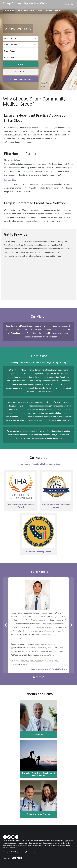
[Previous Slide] (6, 625)
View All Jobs (69, 4)
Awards (40, 11)
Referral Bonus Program (21, 79)
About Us (19, 11)
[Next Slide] (71, 625)
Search (21, 64)
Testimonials (49, 11)
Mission (33, 11)
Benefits (58, 11)
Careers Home (9, 11)
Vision (26, 11)
